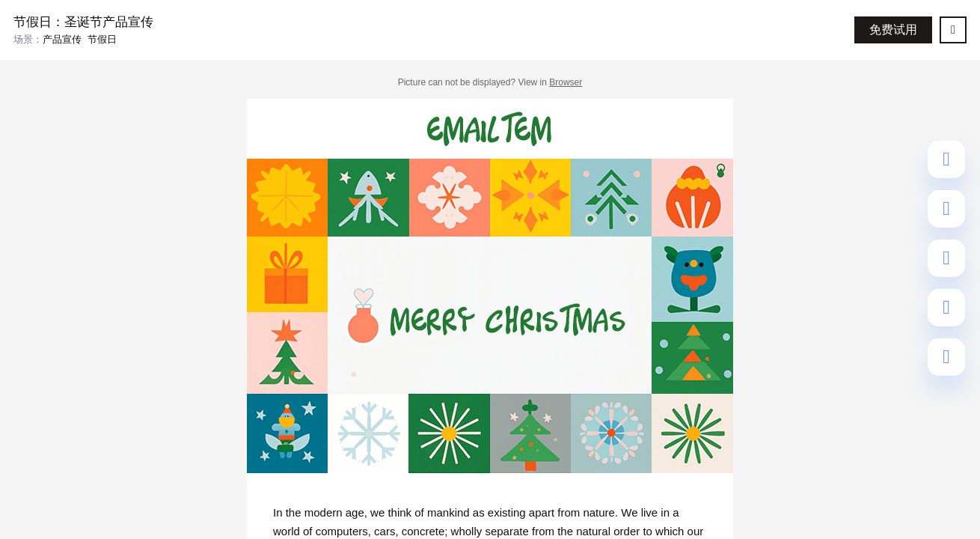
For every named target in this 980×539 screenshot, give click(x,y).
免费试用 (893, 30)
